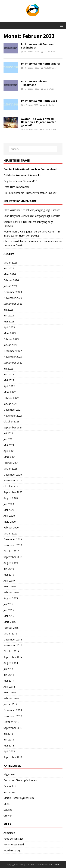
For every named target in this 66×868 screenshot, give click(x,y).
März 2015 (10, 622)
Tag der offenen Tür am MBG (20, 181)
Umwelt (8, 816)
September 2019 (13, 557)
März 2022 (10, 392)
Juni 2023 (9, 315)
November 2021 (13, 416)
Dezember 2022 (13, 351)
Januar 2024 (10, 286)
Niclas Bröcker (49, 129)
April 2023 (9, 327)
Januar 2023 (10, 345)
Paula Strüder (50, 68)
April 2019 (9, 581)
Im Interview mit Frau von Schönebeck (37, 46)
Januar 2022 (10, 404)
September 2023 (13, 304)
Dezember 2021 (13, 410)
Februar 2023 (11, 339)
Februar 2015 (11, 628)
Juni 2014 (9, 675)
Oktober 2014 (11, 651)
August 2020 (11, 498)
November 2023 (13, 298)
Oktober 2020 (11, 486)
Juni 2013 (9, 740)
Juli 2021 (8, 433)
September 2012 (13, 757)
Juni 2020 (9, 504)
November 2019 (13, 545)
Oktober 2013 (11, 722)
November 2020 (13, 480)
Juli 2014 (8, 669)
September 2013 (13, 728)
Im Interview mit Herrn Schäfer (41, 64)
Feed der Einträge (14, 839)
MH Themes (55, 865)
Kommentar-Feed (14, 844)
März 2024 (10, 274)
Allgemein (9, 774)
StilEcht (8, 810)
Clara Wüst (49, 89)
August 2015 (11, 598)
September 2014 (13, 657)
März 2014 (10, 692)
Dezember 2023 (13, 292)
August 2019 (11, 563)
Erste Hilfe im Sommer (16, 187)
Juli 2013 (8, 734)
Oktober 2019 (11, 551)
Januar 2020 (10, 533)
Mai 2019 (9, 575)
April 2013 (9, 751)
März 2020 (10, 522)
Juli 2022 (8, 369)
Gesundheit (10, 786)
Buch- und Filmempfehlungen (20, 780)
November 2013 (13, 716)
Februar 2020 (11, 527)
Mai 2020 (9, 510)
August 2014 (11, 663)
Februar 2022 (11, 398)
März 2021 (10, 457)
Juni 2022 (9, 374)
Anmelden (9, 833)
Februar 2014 (11, 698)
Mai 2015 (9, 616)
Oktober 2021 (11, 421)
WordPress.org (12, 850)
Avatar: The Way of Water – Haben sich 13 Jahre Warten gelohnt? (39, 122)
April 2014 (9, 687)
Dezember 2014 (13, 639)
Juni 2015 (9, 610)
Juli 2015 (8, 604)
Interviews (9, 792)
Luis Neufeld (50, 52)
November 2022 (13, 357)
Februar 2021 (11, 463)
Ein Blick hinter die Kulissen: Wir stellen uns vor (30, 193)
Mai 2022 (9, 380)
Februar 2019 (11, 592)
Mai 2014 (9, 681)
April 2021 (9, 451)
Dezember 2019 (13, 539)
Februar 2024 (11, 280)
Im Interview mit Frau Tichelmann (35, 83)
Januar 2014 (10, 704)
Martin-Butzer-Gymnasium (19, 798)
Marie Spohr (48, 105)
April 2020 (9, 516)
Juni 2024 (9, 268)
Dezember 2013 (13, 710)
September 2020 (13, 492)
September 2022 (13, 363)
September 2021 (13, 427)
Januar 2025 (10, 263)
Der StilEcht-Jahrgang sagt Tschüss (40, 210)
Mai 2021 (9, 445)
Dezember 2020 (13, 475)
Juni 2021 (9, 439)
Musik (7, 804)
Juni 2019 (9, 569)
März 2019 (10, 586)
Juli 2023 (8, 310)
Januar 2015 (10, 633)
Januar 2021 (10, 469)
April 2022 (9, 386)
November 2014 (13, 645)
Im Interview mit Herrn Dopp (39, 101)
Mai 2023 (9, 321)
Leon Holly (10, 216)
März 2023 (10, 333)
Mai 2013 (9, 745)
